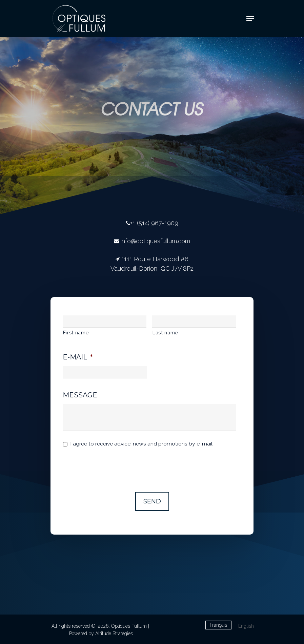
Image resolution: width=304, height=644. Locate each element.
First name (76, 333)
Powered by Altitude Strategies (101, 633)
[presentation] (114, 466)
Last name (165, 333)
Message (80, 395)
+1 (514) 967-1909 (154, 223)
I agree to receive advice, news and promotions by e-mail (141, 444)
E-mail (78, 357)
